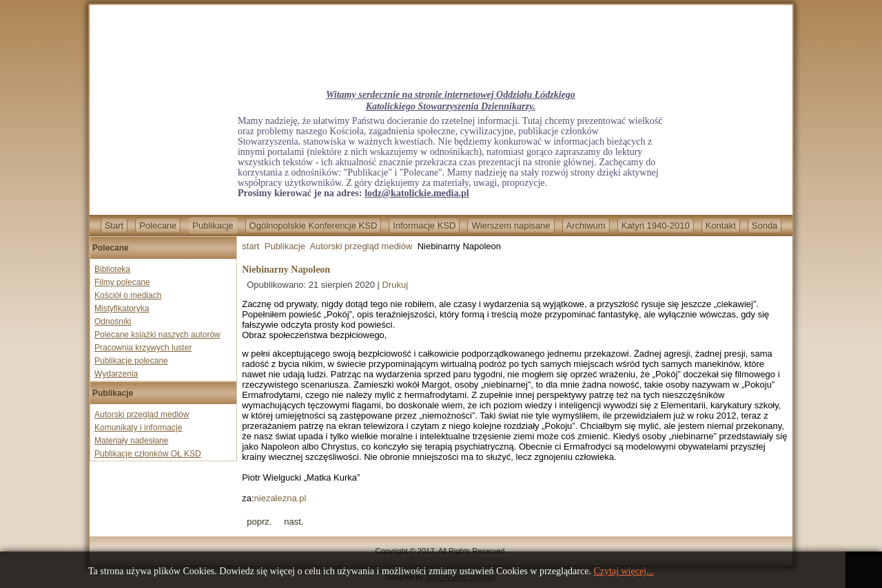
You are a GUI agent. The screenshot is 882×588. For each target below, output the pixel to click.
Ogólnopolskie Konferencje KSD (314, 225)
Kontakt (721, 225)
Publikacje (213, 225)
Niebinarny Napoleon (286, 270)
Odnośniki (113, 322)
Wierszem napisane (511, 225)
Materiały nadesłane (131, 441)
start (250, 246)
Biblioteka (112, 269)
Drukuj (396, 285)
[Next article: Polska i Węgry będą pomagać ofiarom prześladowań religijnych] (294, 522)
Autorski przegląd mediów (142, 414)
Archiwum (586, 225)
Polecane (158, 225)
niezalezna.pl (280, 498)
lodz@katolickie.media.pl (417, 193)
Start (114, 225)
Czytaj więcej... (623, 571)
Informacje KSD (424, 225)
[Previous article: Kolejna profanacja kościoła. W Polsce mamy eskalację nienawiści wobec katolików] (259, 522)
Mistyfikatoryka (122, 308)
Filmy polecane (122, 282)
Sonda (765, 225)
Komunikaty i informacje (138, 428)
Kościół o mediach (128, 295)
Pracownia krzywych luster (143, 348)
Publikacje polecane (131, 361)
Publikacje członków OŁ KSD (148, 454)
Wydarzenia (116, 374)
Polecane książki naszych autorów (157, 335)
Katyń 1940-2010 (656, 225)
